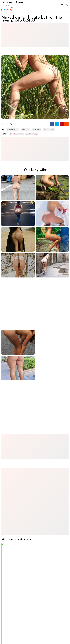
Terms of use (41, 639)
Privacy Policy (52, 639)
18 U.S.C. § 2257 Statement (46, 641)
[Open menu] (62, 5)
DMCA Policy (62, 639)
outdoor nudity (49, 129)
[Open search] (67, 5)
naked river (26, 129)
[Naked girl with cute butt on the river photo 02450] (35, 87)
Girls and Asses (12, 3)
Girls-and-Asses (21, 625)
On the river (18, 134)
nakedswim (37, 129)
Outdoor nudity (31, 134)
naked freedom (13, 129)
